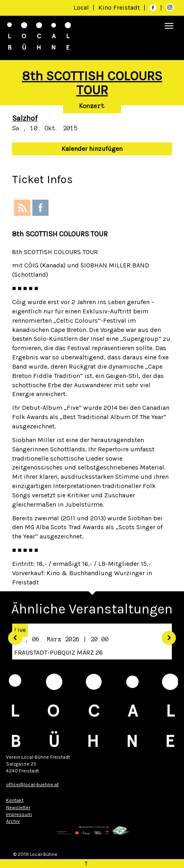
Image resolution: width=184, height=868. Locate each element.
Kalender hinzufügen (92, 149)
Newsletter (18, 807)
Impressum (19, 814)
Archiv (13, 821)
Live (20, 630)
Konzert (92, 106)
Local (81, 7)
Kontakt (15, 800)
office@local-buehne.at (32, 785)
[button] (12, 635)
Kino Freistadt (120, 7)
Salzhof (25, 118)
